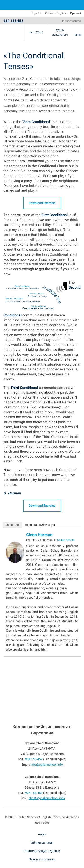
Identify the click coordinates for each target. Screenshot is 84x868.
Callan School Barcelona (12, 32)
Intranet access (71, 21)
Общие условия (42, 843)
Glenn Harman (39, 535)
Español (36, 13)
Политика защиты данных (42, 851)
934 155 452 (13, 21)
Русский (76, 13)
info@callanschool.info (47, 765)
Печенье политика (42, 859)
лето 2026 (36, 32)
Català (49, 13)
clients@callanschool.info (47, 798)
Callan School (66, 540)
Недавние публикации (40, 525)
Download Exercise (42, 203)
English (61, 13)
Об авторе (13, 525)
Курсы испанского (60, 32)
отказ (42, 834)
